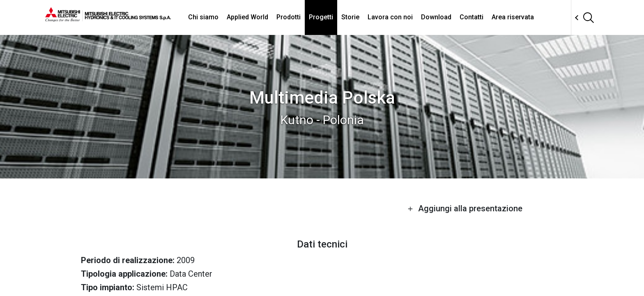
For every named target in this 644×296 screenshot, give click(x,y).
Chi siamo (203, 17)
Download (436, 17)
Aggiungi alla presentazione (465, 208)
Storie (350, 17)
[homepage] (108, 18)
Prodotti (289, 17)
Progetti (321, 17)
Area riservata (513, 17)
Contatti (471, 17)
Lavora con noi (390, 17)
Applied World (247, 17)
